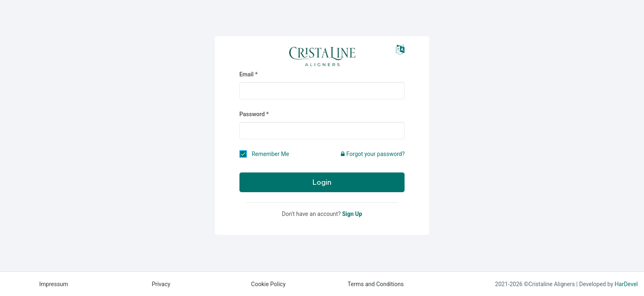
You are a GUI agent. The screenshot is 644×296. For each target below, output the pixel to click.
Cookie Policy (268, 284)
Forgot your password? (373, 154)
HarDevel (626, 284)
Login (322, 182)
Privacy (161, 284)
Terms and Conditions (376, 284)
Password (252, 114)
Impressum (53, 284)
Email (247, 74)
